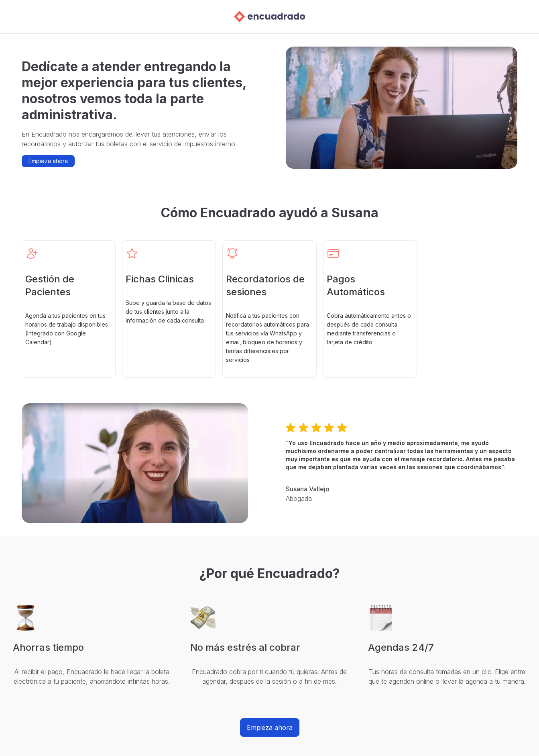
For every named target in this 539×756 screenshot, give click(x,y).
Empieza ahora (48, 161)
